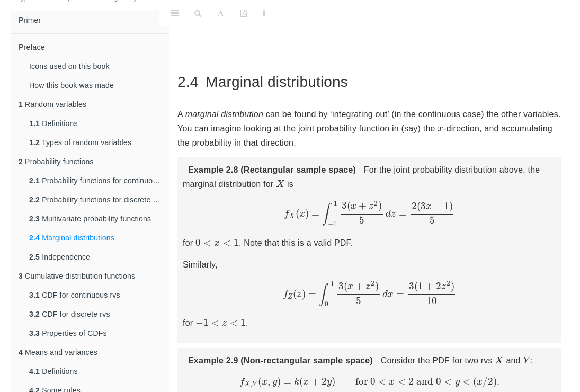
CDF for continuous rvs (75, 295)
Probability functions (56, 162)
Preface (32, 47)
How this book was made (72, 85)
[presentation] (440, 129)
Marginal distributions (72, 238)
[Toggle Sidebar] (175, 13)
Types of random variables (80, 142)
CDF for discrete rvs (70, 314)
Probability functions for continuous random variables (99, 181)
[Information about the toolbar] (264, 13)
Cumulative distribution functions (77, 276)
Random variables (52, 104)
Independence (60, 257)
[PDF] (244, 13)
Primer (30, 20)
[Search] (198, 13)
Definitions (53, 123)
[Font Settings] (221, 13)
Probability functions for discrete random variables (99, 200)
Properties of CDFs (68, 333)
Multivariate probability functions (90, 219)
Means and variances (58, 352)
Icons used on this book (69, 66)
